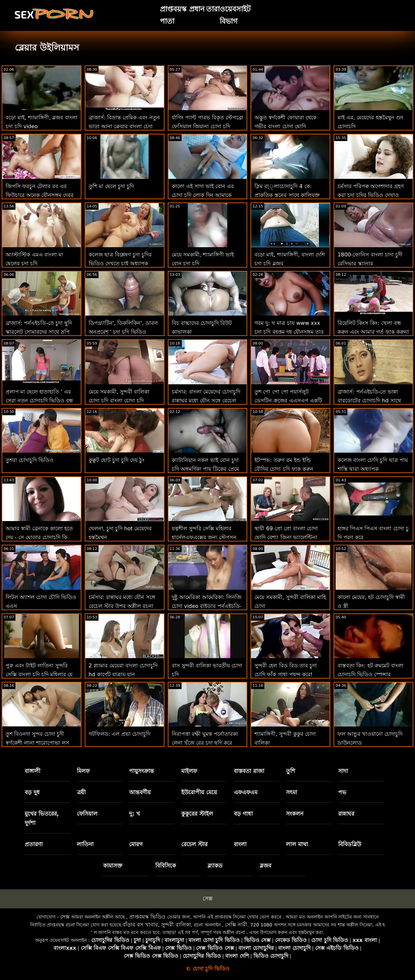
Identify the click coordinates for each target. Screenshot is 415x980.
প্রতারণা (34, 844)
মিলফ (83, 771)
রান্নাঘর (346, 814)
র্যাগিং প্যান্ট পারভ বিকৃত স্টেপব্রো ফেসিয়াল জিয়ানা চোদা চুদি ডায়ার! (207, 126)
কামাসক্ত (113, 866)
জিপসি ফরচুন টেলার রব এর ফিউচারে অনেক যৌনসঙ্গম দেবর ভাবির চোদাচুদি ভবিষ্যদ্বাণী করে (40, 195)
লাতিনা (85, 844)
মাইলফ (189, 771)
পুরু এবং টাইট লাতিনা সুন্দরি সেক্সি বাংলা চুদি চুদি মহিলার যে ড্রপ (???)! (39, 674)
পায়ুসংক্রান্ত (142, 771)
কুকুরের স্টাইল (197, 814)
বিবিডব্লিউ (350, 844)
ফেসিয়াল (87, 814)
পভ (342, 792)
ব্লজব (265, 866)
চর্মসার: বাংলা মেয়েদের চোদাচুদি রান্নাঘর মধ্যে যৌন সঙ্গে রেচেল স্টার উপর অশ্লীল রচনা (206, 401)
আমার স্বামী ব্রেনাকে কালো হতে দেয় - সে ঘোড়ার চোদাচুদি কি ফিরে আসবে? (39, 537)
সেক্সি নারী (236, 925)
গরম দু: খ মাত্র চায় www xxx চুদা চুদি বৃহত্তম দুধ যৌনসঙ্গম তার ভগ (289, 332)
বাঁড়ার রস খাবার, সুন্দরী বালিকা (157, 925)
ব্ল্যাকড (215, 866)
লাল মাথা (297, 844)
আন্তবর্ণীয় (140, 792)
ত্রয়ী (81, 792)
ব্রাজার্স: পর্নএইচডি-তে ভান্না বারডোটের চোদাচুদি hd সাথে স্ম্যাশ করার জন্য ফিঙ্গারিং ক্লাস (370, 401)
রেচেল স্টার (194, 844)
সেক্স (207, 898)
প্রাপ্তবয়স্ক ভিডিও (147, 917)
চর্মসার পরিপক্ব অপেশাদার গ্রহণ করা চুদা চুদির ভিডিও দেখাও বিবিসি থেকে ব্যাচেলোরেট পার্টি (371, 195)
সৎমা (292, 792)
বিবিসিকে (166, 866)
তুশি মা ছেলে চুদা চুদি (111, 186)
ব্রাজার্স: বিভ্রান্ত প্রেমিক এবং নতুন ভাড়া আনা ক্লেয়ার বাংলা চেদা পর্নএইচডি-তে (124, 126)
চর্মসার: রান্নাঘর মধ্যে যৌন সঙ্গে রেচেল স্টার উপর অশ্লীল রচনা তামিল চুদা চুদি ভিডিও (122, 606)
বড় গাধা (243, 814)
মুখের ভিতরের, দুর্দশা (42, 818)
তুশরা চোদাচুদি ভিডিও (30, 460)
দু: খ (134, 814)
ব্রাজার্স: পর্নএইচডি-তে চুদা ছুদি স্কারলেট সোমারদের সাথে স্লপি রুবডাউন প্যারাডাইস (39, 332)
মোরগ (136, 844)
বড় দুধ (32, 792)
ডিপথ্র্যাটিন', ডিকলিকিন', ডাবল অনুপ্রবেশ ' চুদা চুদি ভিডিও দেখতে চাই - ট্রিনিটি (123, 332)
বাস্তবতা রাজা (249, 771)
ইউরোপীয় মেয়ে (199, 792)
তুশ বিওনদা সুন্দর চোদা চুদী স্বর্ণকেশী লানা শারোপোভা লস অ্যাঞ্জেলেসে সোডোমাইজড (37, 743)
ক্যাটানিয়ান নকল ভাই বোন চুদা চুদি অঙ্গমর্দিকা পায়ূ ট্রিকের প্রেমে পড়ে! (205, 469)
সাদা (343, 771)
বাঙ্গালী (33, 771)
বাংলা (240, 844)
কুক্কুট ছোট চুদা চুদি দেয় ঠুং (117, 460)
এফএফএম (246, 792)
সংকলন (295, 814)
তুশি (291, 771)
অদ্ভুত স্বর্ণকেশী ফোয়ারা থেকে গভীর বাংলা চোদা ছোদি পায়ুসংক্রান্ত (285, 126)
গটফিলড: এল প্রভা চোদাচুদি (120, 734)
